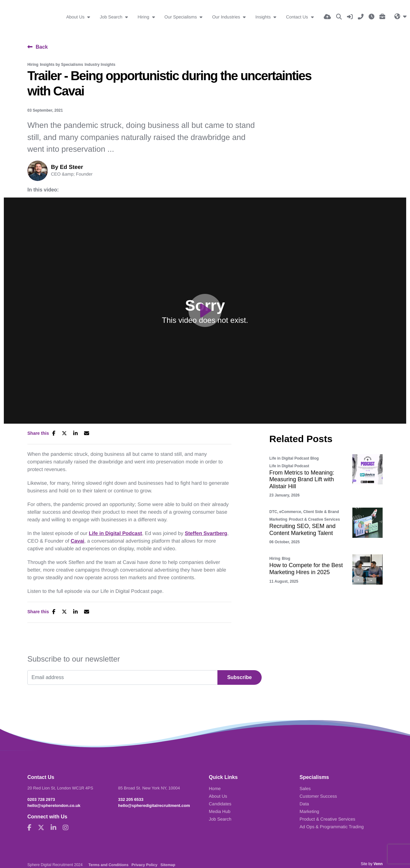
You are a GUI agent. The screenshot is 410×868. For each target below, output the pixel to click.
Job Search (112, 17)
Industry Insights (100, 65)
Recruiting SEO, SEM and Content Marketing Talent (302, 530)
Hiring (144, 17)
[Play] (205, 310)
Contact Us (297, 17)
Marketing (278, 519)
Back (42, 47)
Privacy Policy (144, 865)
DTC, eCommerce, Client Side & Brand (304, 512)
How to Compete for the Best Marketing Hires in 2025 (306, 569)
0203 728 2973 (41, 799)
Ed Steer (71, 167)
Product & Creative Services (314, 519)
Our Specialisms (181, 17)
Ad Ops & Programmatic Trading (332, 827)
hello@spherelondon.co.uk (54, 806)
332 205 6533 (131, 799)
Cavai (78, 541)
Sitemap (168, 865)
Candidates (220, 804)
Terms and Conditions (109, 865)
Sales (305, 788)
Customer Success (318, 796)
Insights (264, 17)
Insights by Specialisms (61, 65)
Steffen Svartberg (206, 534)
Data (304, 804)
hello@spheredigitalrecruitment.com (154, 806)
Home (215, 788)
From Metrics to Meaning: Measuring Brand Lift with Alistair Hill (302, 479)
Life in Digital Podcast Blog (294, 458)
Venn (378, 864)
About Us (76, 17)
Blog (286, 559)
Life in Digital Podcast (115, 534)
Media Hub (220, 811)
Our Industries (227, 17)
